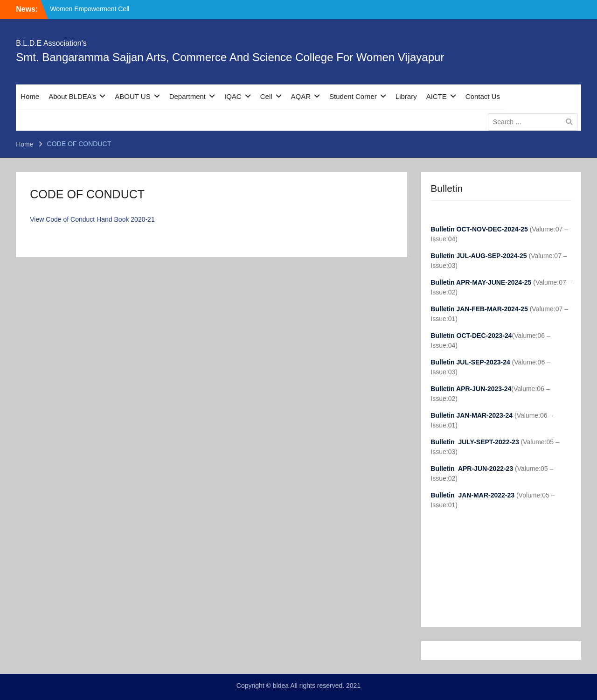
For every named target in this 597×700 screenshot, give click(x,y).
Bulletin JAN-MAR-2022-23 (473, 495)
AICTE (437, 96)
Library (406, 96)
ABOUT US (132, 96)
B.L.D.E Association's (51, 43)
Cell (266, 96)
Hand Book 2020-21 (126, 219)
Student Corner (353, 96)
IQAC (233, 96)
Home (30, 96)
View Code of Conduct (62, 219)
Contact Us (483, 96)
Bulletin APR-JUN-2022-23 (473, 469)
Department (187, 96)
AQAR (301, 96)
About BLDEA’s (72, 96)
